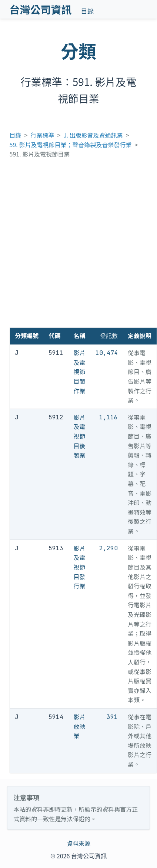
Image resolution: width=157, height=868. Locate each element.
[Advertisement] (77, 246)
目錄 (87, 11)
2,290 (108, 548)
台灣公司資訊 (41, 9)
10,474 (107, 353)
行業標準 (43, 135)
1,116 (108, 417)
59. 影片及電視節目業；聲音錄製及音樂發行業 (71, 145)
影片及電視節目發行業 (80, 567)
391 (112, 717)
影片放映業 (80, 726)
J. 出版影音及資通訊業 (93, 135)
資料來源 (78, 843)
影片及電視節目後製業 (80, 436)
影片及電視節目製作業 (80, 372)
